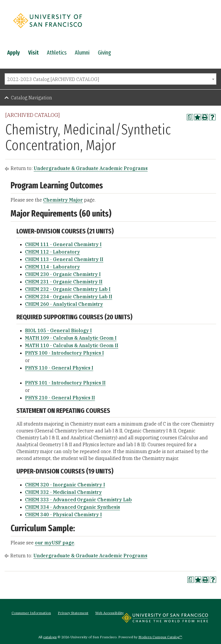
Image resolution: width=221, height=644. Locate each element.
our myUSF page (55, 543)
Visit (33, 53)
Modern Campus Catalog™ (160, 637)
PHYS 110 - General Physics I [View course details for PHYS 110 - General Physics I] (59, 368)
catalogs (50, 637)
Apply (14, 53)
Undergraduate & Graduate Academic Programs (91, 168)
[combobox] (110, 79)
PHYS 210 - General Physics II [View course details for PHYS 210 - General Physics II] (60, 398)
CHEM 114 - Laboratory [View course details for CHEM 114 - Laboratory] (53, 267)
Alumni (82, 53)
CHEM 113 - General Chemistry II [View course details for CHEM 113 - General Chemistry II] (64, 259)
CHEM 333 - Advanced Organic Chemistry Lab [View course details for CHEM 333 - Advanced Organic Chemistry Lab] (78, 500)
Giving (104, 53)
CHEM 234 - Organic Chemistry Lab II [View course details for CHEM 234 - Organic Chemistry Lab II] (69, 297)
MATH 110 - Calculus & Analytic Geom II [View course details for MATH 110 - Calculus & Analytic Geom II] (72, 345)
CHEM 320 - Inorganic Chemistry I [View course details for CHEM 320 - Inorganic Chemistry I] (65, 485)
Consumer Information (31, 613)
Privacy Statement (73, 613)
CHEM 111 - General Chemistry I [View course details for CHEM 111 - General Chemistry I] (63, 244)
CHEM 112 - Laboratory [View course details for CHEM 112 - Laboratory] (53, 252)
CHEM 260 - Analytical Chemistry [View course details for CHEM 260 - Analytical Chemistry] (64, 304)
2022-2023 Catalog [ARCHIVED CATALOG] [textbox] (53, 79)
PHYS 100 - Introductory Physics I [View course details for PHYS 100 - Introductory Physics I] (64, 353)
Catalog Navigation (32, 98)
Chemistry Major (63, 200)
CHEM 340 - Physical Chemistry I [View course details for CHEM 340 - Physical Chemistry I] (63, 515)
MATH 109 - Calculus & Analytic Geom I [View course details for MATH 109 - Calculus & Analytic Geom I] (71, 338)
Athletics (57, 53)
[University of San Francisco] (47, 30)
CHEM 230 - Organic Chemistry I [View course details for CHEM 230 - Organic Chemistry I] (63, 274)
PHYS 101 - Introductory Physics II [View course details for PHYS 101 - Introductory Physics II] (65, 383)
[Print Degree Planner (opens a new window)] (190, 117)
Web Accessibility (109, 613)
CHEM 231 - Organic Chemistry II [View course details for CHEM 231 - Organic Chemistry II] (64, 282)
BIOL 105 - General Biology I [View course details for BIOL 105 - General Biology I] (58, 330)
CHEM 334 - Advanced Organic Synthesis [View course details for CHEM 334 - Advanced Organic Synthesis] (73, 507)
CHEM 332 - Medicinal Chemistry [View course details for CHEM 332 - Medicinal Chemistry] (63, 492)
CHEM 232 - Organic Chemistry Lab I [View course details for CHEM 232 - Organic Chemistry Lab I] (68, 289)
